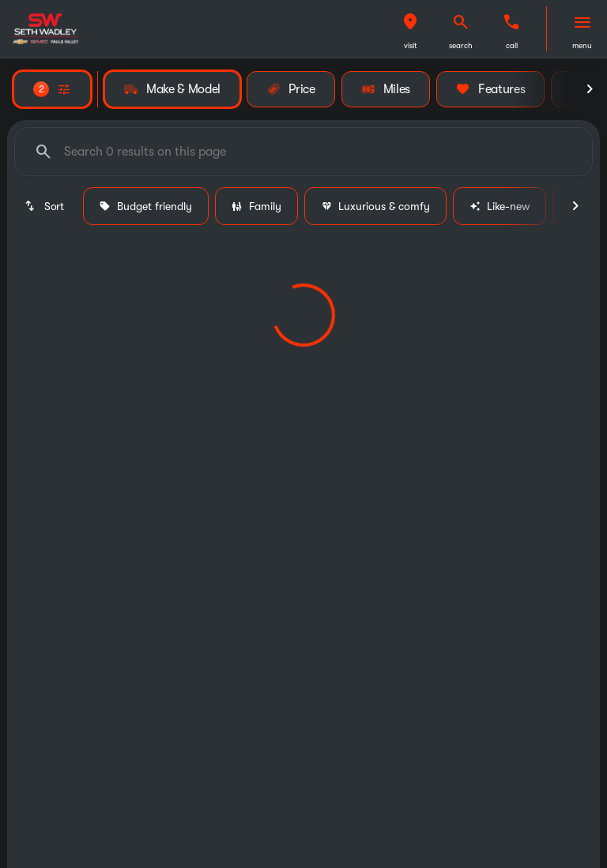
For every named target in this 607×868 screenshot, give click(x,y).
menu (582, 45)
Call (512, 45)
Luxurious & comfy (375, 206)
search (461, 45)
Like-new (500, 206)
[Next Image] (590, 89)
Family (256, 206)
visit (411, 45)
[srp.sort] (45, 206)
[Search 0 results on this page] (303, 152)
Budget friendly (146, 206)
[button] (410, 29)
